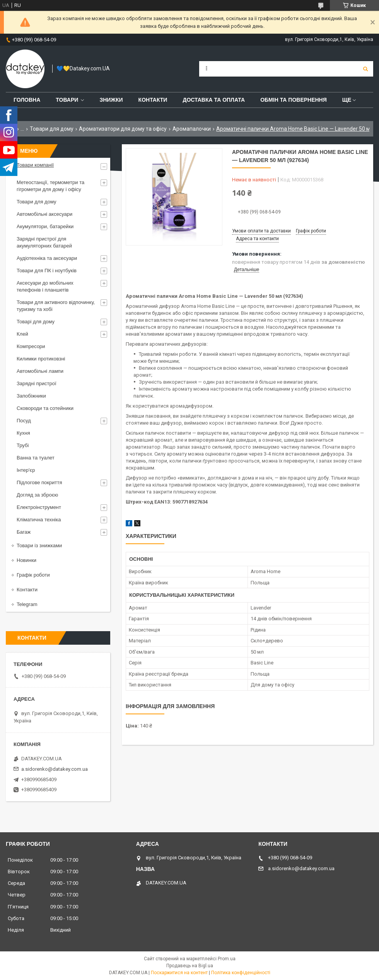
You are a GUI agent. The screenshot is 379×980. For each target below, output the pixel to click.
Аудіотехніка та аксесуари (47, 258)
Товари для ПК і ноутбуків (47, 271)
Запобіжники (31, 396)
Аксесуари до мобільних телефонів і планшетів (45, 286)
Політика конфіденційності (241, 973)
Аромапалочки (192, 129)
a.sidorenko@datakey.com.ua (55, 769)
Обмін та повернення (294, 100)
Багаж (24, 532)
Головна (27, 100)
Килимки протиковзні (41, 359)
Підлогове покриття (39, 482)
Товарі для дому (36, 322)
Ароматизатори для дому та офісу (123, 129)
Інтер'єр (26, 470)
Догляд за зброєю (37, 495)
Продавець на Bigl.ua (190, 966)
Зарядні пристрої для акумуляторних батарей (44, 242)
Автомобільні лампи (40, 371)
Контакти (153, 100)
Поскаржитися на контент (179, 973)
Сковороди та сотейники (45, 408)
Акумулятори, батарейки (45, 226)
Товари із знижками (39, 545)
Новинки (26, 560)
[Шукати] (365, 69)
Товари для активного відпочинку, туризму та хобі (56, 306)
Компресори (31, 346)
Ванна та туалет (36, 458)
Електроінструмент (39, 507)
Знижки (111, 100)
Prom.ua (227, 959)
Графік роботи (33, 575)
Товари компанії (35, 165)
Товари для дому (52, 129)
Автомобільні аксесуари (44, 214)
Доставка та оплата (214, 100)
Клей (22, 334)
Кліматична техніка (39, 520)
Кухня (23, 433)
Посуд (24, 421)
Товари (67, 100)
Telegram (27, 604)
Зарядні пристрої (37, 383)
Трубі (23, 445)
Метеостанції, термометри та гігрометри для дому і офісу (50, 186)
